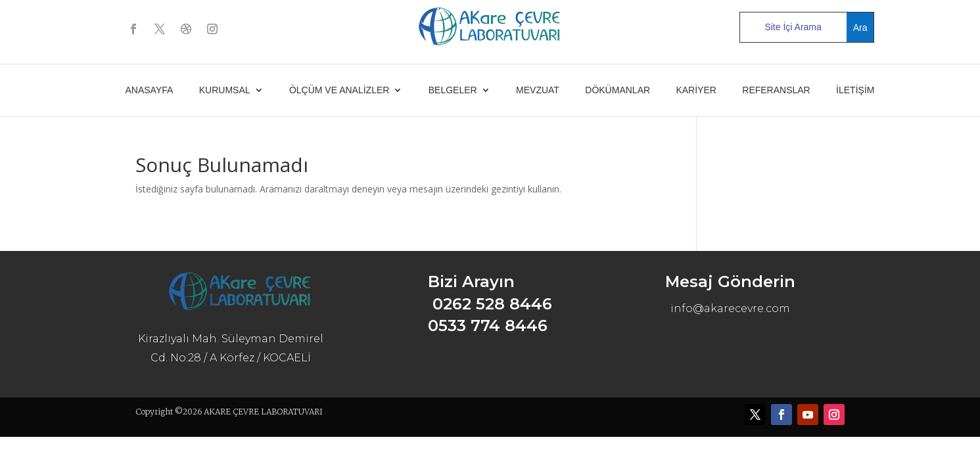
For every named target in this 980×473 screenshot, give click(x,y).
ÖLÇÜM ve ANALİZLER (339, 90)
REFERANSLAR (776, 90)
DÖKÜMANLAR (618, 90)
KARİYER (696, 90)
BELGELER (453, 90)
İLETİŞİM (855, 90)
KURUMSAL (225, 90)
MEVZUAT (538, 90)
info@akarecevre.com (730, 308)
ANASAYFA (150, 90)
